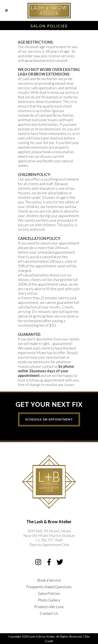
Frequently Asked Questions (49, 587)
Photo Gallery (49, 600)
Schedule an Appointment (49, 419)
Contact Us (49, 613)
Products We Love (49, 607)
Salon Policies (49, 593)
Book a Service (49, 580)
